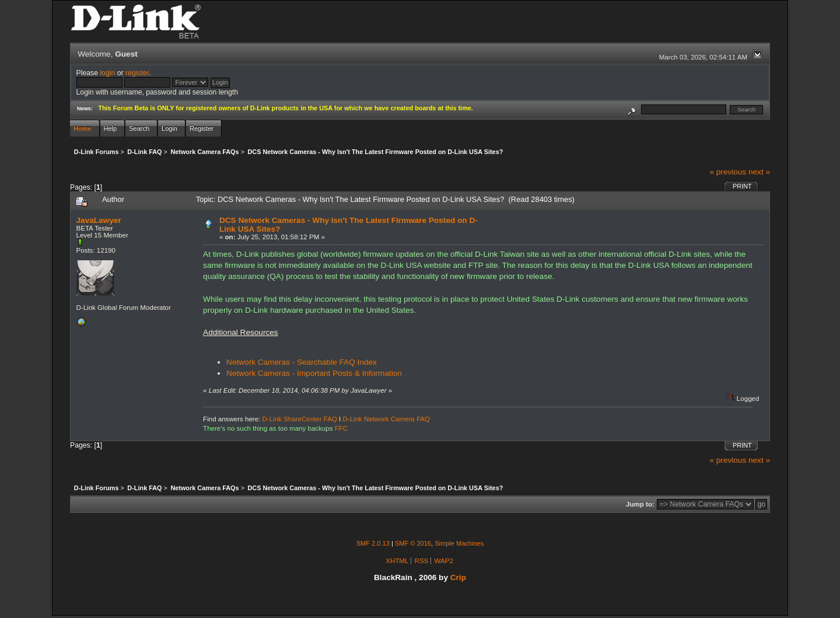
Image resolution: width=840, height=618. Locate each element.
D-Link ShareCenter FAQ (300, 419)
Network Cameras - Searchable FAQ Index (302, 362)
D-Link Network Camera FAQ (387, 419)
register (137, 73)
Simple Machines (459, 543)
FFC (341, 428)
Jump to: (640, 504)
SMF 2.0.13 (373, 543)
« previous (728, 172)
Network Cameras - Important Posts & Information (314, 373)
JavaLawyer (99, 220)
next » (759, 172)
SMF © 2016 (413, 543)
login (107, 73)
